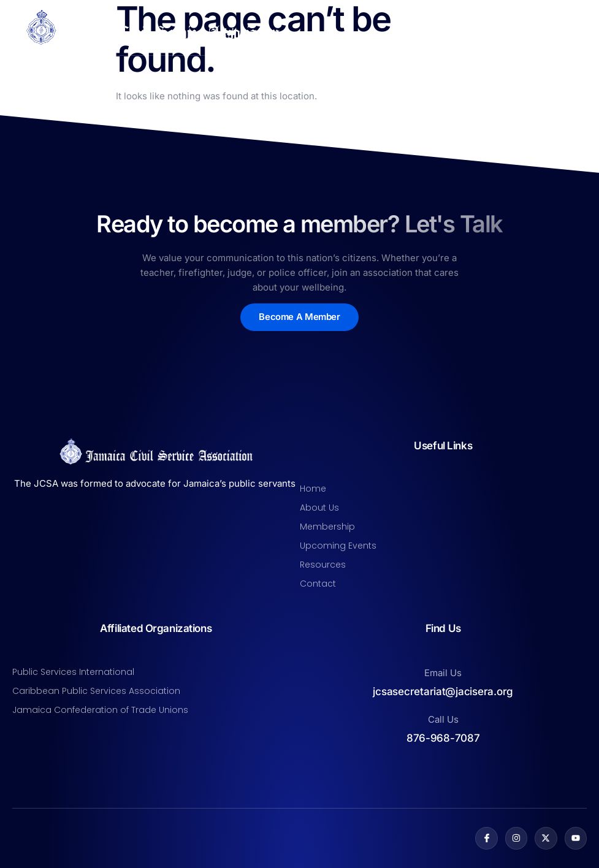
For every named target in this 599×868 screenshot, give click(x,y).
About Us (319, 508)
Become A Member (299, 317)
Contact (318, 584)
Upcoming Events (338, 546)
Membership (327, 527)
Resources (323, 565)
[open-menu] (579, 28)
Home (313, 489)
